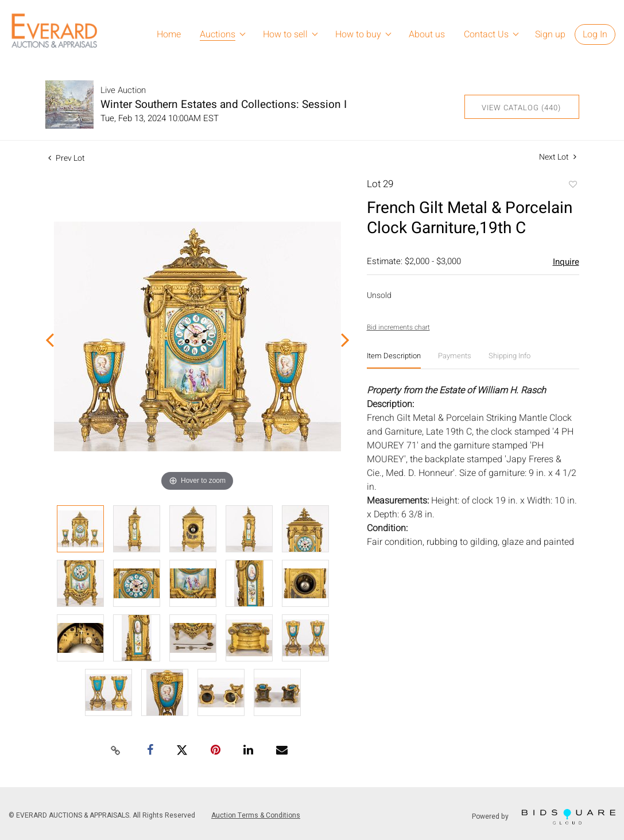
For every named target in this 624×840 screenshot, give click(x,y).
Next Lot (558, 157)
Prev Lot (67, 158)
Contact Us (486, 34)
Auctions (218, 34)
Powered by (544, 817)
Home (169, 34)
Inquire (566, 262)
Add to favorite (572, 185)
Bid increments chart (398, 327)
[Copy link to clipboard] (115, 751)
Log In (595, 34)
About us (427, 34)
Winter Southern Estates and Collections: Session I (224, 104)
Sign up (550, 34)
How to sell (285, 34)
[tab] (394, 360)
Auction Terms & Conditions (256, 815)
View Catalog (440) (521, 108)
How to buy (358, 34)
